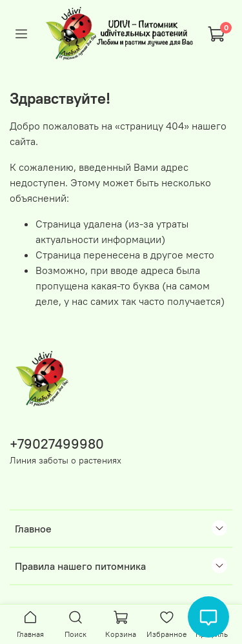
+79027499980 (57, 444)
